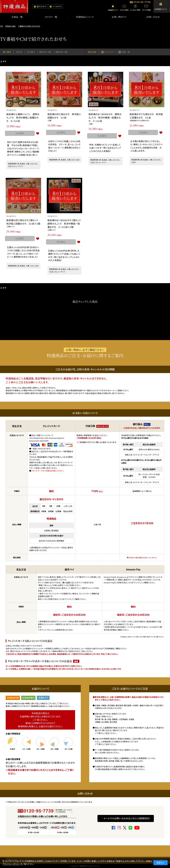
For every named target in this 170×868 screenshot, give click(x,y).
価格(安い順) (45, 52)
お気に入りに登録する (38, 134)
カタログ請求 (124, 10)
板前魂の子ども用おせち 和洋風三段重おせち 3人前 (146, 116)
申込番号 (31, 52)
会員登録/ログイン (161, 9)
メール (112, 390)
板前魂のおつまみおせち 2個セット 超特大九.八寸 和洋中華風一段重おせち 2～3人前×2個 (65, 224)
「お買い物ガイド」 (148, 637)
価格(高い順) (61, 52)
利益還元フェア (113, 10)
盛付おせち (42, 6)
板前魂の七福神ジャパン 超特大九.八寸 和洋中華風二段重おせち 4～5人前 (23, 118)
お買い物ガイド (119, 17)
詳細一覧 (126, 52)
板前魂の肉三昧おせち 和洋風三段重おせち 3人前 (64, 116)
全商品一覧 (17, 17)
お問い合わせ (153, 17)
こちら (60, 599)
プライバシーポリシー (12, 864)
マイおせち (57, 6)
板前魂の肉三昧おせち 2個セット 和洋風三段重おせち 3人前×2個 (23, 222)
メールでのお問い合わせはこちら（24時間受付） (127, 818)
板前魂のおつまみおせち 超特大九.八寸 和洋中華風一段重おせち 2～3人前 (105, 118)
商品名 (19, 52)
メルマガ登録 (146, 10)
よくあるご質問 (135, 10)
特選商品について (85, 17)
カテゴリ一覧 (51, 17)
